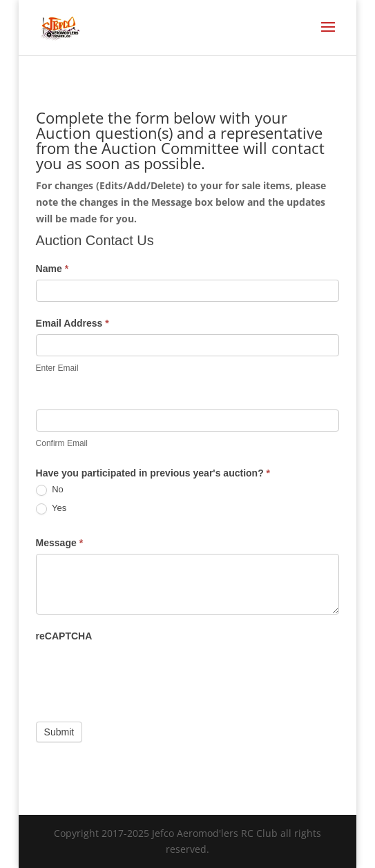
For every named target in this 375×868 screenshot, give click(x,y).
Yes (51, 509)
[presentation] (141, 674)
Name (52, 269)
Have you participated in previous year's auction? (153, 473)
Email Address (73, 323)
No (50, 490)
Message (60, 543)
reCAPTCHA (64, 636)
